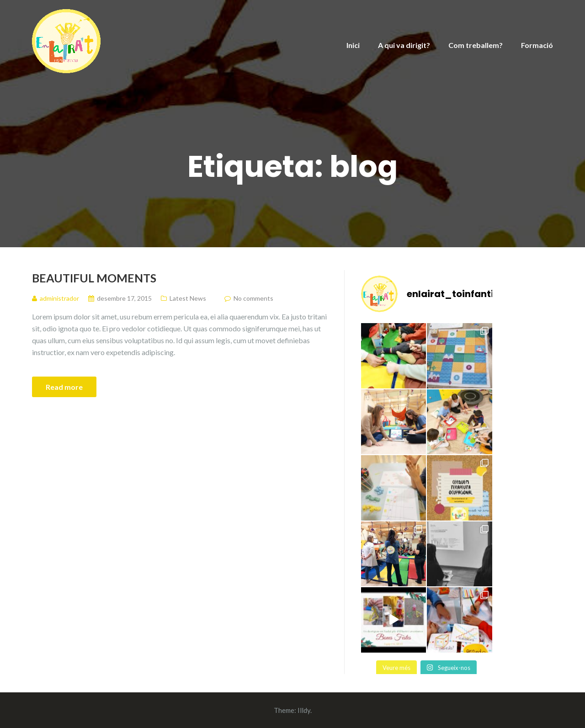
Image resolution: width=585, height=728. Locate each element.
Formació (537, 45)
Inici (353, 45)
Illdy (304, 710)
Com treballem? (476, 45)
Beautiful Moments (94, 278)
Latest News (188, 298)
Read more (64, 387)
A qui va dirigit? (404, 45)
